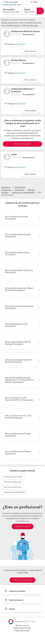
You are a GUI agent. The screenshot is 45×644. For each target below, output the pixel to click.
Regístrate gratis (23, 532)
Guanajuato (21, 50)
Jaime (14, 160)
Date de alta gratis (22, 149)
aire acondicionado (13, 482)
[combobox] (12, 11)
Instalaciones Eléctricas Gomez (25, 37)
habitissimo (6, 193)
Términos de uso (22, 631)
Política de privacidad (22, 634)
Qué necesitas (9, 10)
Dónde (27, 10)
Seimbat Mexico (19, 66)
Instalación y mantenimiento (23, 198)
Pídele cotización (30, 57)
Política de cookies (22, 636)
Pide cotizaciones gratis (22, 585)
